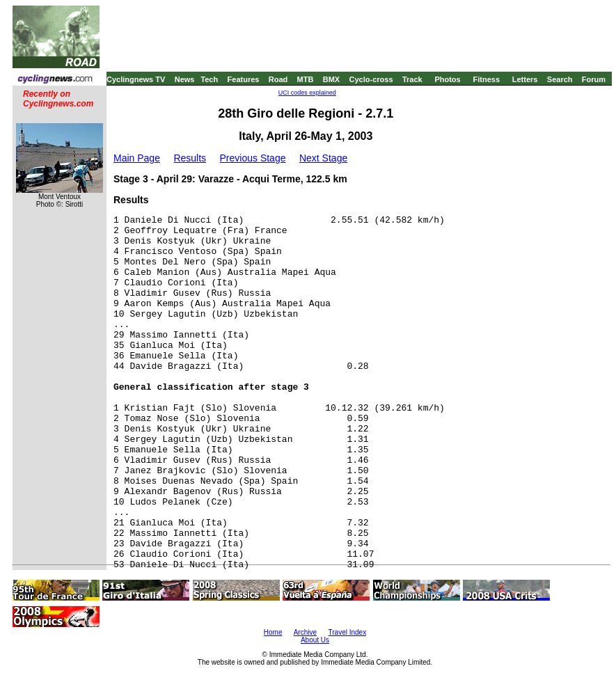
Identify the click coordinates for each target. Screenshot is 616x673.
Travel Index (348, 632)
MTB (306, 79)
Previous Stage (253, 158)
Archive (305, 632)
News (185, 79)
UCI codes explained (307, 93)
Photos (447, 79)
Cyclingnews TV (136, 79)
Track (412, 79)
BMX (331, 79)
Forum (594, 79)
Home (273, 632)
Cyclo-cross (371, 79)
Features (244, 79)
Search (560, 79)
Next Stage (323, 158)
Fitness (486, 79)
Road (278, 79)
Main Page (137, 158)
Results (190, 158)
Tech (209, 79)
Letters (525, 79)
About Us (315, 640)
